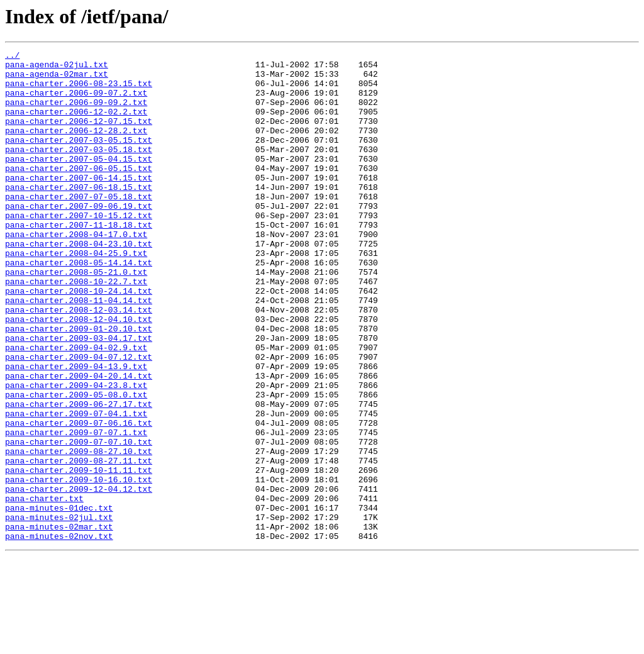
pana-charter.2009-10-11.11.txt (79, 555)
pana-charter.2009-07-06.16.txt (79, 498)
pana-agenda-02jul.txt (57, 68)
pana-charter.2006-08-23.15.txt (79, 91)
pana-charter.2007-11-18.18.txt (79, 260)
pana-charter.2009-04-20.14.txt (79, 441)
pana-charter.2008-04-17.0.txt (76, 272)
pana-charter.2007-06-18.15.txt (79, 215)
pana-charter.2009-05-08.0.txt (76, 464)
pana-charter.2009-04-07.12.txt (79, 419)
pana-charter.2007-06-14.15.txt (79, 204)
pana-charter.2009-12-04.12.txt (79, 577)
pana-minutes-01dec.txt (59, 600)
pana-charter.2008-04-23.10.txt (79, 283)
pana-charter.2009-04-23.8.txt (76, 453)
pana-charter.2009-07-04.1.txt (76, 487)
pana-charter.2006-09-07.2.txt (76, 102)
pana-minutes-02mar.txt (59, 623)
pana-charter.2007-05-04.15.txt (79, 181)
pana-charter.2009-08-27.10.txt (79, 532)
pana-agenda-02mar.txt (57, 79)
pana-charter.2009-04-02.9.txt (76, 407)
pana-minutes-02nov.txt (59, 634)
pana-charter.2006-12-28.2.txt (76, 147)
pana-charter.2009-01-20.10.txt (79, 385)
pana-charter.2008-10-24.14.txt (79, 340)
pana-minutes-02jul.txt (59, 611)
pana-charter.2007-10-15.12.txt (79, 249)
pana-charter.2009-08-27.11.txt (79, 543)
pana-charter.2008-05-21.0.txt (76, 317)
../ (12, 57)
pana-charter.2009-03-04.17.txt (79, 396)
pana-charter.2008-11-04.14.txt (79, 351)
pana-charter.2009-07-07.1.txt (76, 509)
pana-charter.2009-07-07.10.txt (79, 521)
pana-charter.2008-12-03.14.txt (79, 362)
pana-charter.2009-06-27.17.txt (79, 475)
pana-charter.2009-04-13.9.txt (76, 430)
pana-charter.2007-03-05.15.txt (79, 158)
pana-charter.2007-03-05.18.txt (79, 170)
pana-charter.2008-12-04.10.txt (79, 374)
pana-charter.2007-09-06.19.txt (79, 238)
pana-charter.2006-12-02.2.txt (76, 125)
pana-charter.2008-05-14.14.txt (79, 306)
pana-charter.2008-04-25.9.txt (76, 294)
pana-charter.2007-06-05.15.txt (79, 192)
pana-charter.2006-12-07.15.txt (79, 136)
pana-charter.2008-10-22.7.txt (76, 328)
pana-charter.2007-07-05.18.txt (79, 226)
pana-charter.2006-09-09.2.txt (76, 113)
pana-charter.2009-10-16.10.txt (79, 566)
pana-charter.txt (44, 589)
